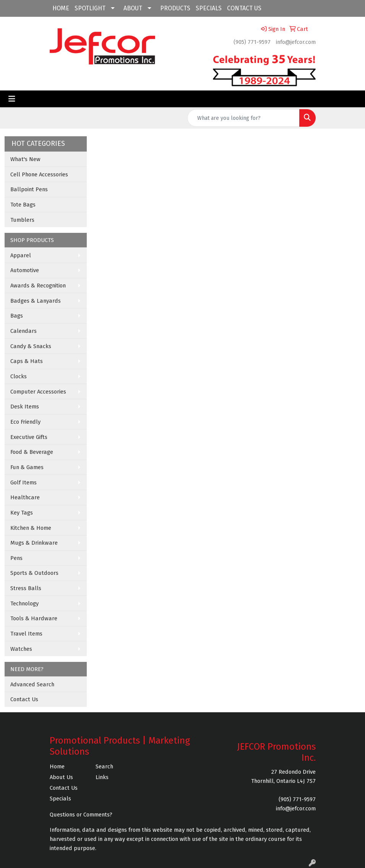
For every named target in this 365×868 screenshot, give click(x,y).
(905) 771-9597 (252, 42)
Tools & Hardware (34, 618)
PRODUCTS (175, 8)
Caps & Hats (27, 361)
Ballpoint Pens (29, 189)
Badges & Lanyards (36, 301)
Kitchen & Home (31, 528)
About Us (61, 777)
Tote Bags (23, 205)
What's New (25, 159)
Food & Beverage (32, 452)
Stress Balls (26, 588)
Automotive (25, 270)
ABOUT (133, 8)
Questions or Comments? (81, 815)
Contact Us (24, 699)
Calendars (24, 331)
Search (104, 766)
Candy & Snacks (31, 346)
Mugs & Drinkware (34, 543)
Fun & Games (27, 467)
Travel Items (26, 634)
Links (102, 777)
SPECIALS (209, 8)
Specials (60, 799)
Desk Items (25, 407)
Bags (17, 316)
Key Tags (22, 513)
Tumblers (22, 220)
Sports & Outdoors (34, 573)
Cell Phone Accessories (39, 174)
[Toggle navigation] (12, 99)
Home (57, 766)
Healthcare (25, 497)
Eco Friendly (25, 422)
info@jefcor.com (296, 42)
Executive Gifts (29, 437)
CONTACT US (244, 8)
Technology (24, 603)
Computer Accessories (38, 392)
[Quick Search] (243, 118)
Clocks (19, 376)
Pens (16, 558)
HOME (61, 8)
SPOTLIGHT (90, 8)
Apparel (21, 255)
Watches (21, 649)
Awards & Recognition (38, 286)
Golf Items (24, 482)
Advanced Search (32, 684)
